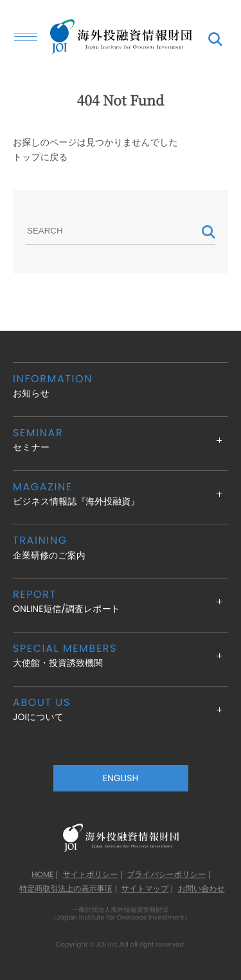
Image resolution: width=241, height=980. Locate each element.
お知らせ (121, 386)
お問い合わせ (201, 889)
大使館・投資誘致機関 (121, 655)
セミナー (121, 440)
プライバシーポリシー (166, 875)
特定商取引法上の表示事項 (66, 889)
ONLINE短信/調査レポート (121, 601)
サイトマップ (145, 889)
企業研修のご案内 (121, 547)
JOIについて (121, 709)
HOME (42, 875)
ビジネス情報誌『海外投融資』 (121, 494)
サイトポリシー (91, 875)
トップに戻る (40, 157)
